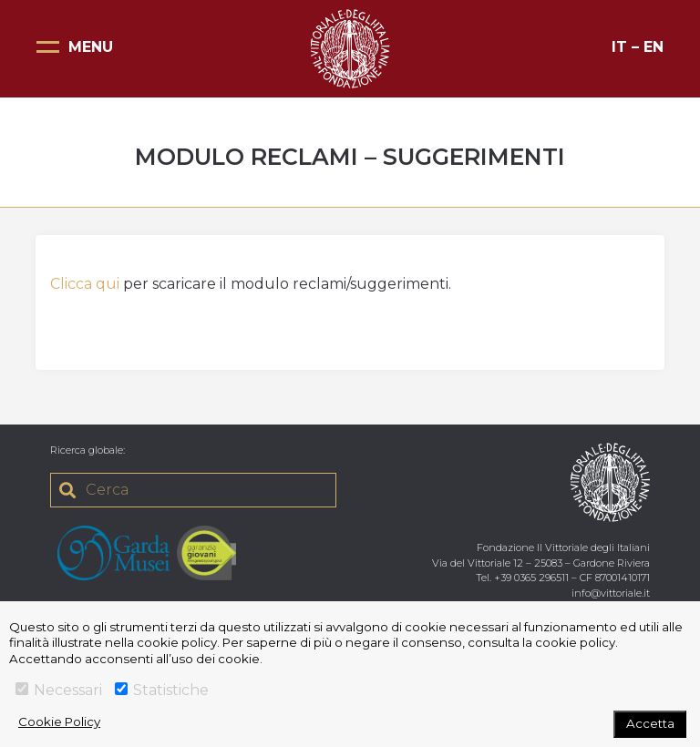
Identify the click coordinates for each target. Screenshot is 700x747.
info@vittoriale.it (611, 593)
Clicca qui (85, 284)
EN (654, 47)
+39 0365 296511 (531, 578)
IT (619, 47)
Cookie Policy (59, 721)
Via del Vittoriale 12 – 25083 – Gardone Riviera (541, 563)
